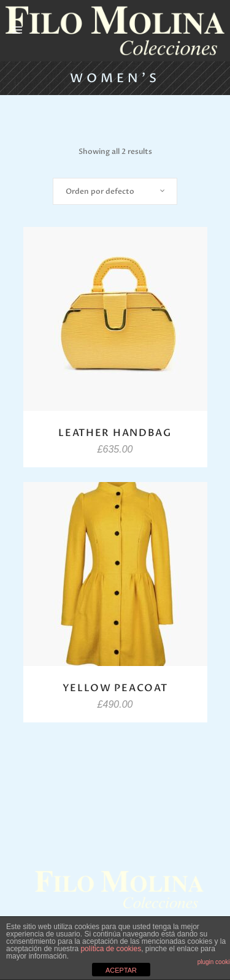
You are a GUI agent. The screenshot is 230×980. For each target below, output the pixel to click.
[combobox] (115, 191)
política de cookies (111, 949)
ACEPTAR (121, 970)
